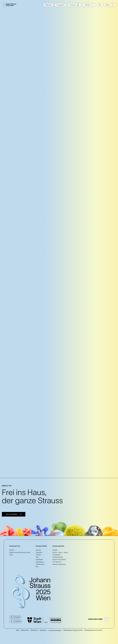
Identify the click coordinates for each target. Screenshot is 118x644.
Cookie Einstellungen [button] (55, 630)
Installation (39, 559)
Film (37, 567)
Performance (40, 564)
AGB (18, 630)
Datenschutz (25, 630)
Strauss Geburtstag (59, 564)
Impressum (43, 630)
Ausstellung (40, 562)
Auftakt (55, 550)
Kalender (48, 5)
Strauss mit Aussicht (59, 559)
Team (11, 555)
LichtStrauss (57, 555)
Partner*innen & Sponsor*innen (20, 552)
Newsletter (34, 630)
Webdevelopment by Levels (93, 630)
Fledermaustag (58, 557)
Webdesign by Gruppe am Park (73, 630)
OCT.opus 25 (57, 562)
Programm (60, 5)
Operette (39, 552)
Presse (12, 550)
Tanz (37, 557)
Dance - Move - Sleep (60, 552)
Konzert (38, 550)
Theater (38, 555)
